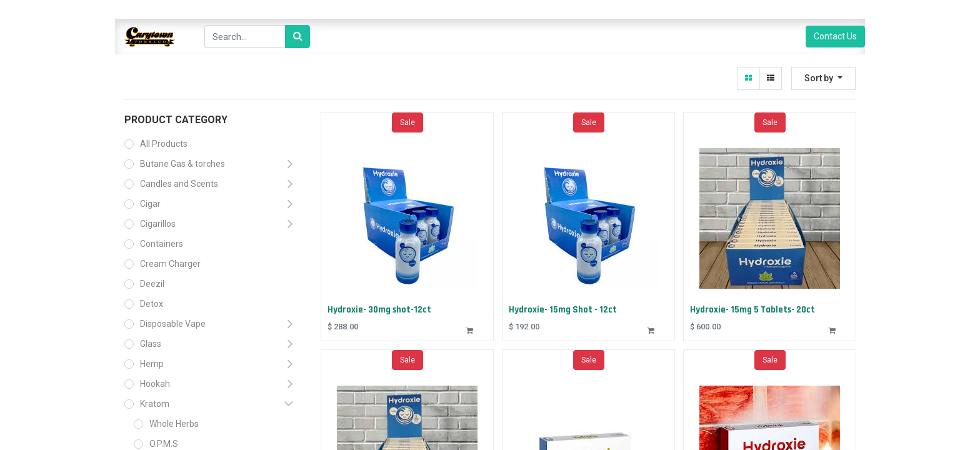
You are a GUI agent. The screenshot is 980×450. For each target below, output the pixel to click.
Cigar (150, 204)
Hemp (152, 364)
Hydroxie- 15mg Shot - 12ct (564, 309)
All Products (164, 144)
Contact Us (835, 36)
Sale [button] (407, 124)
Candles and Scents (179, 184)
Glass (151, 344)
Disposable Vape (173, 324)
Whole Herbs (174, 424)
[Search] (297, 37)
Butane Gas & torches (182, 164)
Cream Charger (170, 264)
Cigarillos (158, 224)
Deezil (152, 284)
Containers (162, 244)
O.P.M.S (164, 444)
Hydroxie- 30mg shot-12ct (381, 309)
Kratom (155, 404)
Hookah (155, 384)
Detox (152, 304)
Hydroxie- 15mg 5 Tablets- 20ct (754, 309)
